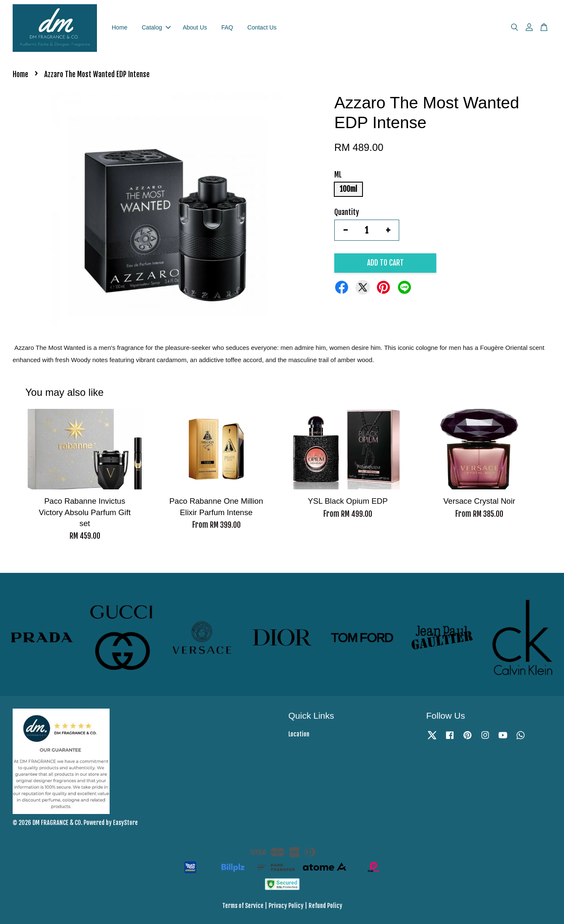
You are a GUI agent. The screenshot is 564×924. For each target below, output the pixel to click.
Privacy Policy (286, 906)
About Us (195, 27)
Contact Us (262, 27)
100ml (348, 189)
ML (338, 175)
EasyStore (125, 823)
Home (120, 27)
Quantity (347, 212)
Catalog (156, 27)
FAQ (227, 27)
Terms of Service (243, 906)
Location (299, 734)
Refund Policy (325, 906)
